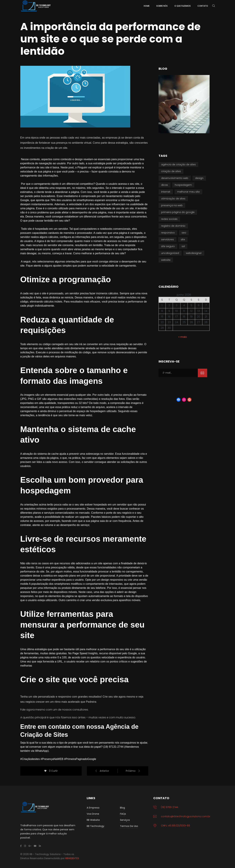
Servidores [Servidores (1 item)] (168, 239)
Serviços (125, 820)
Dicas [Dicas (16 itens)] (165, 185)
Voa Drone (93, 814)
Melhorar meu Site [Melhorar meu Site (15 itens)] (188, 192)
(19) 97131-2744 (170, 807)
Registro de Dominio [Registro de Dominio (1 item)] (173, 226)
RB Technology (95, 826)
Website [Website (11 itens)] (166, 260)
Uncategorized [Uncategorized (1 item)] (170, 253)
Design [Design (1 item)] (199, 178)
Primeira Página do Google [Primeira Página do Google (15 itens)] (178, 212)
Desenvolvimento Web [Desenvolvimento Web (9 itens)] (175, 178)
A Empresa (93, 808)
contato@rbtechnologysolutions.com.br (186, 816)
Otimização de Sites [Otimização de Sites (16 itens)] (173, 199)
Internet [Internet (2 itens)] (166, 192)
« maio (183, 337)
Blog (122, 808)
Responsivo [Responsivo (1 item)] (168, 233)
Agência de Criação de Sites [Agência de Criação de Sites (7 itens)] (178, 164)
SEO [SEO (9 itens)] (184, 233)
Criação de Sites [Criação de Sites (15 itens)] (171, 171)
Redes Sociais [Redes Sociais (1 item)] (169, 219)
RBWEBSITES (72, 858)
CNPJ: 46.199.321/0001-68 (175, 826)
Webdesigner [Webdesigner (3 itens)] (194, 253)
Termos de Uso (129, 826)
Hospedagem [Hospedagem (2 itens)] (183, 185)
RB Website (93, 820)
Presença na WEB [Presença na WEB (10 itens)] (172, 205)
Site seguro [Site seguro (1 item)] (168, 246)
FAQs (123, 814)
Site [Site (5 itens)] (183, 239)
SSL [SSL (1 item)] (183, 246)
